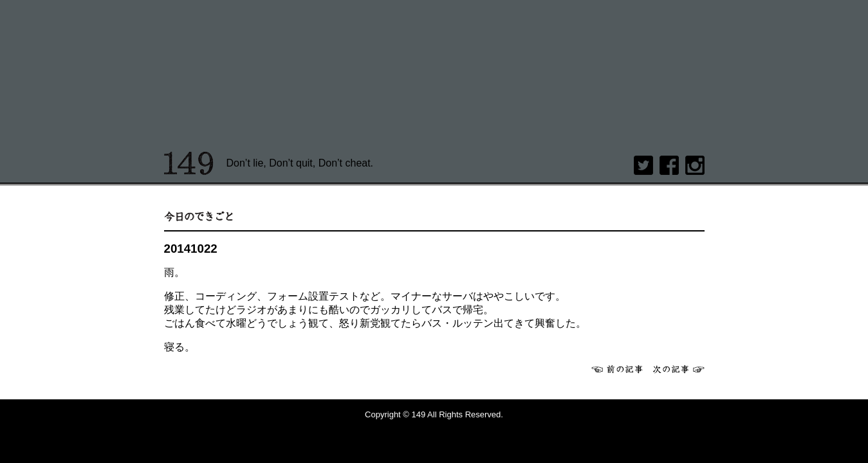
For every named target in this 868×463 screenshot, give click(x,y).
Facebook (669, 165)
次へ (679, 369)
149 (189, 163)
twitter (643, 165)
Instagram (695, 165)
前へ (617, 369)
